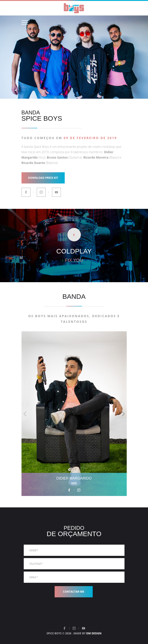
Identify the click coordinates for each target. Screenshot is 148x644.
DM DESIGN (94, 633)
